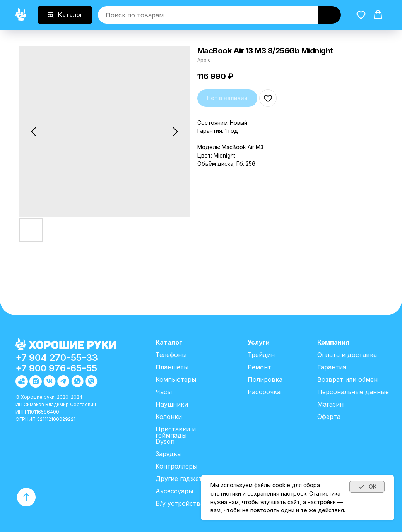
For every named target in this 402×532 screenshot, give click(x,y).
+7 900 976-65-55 (56, 368)
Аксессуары (174, 491)
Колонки (169, 417)
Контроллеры (176, 466)
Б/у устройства (180, 503)
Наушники (172, 404)
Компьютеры (176, 379)
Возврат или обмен (347, 379)
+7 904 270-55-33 (57, 358)
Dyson (165, 441)
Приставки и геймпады (176, 432)
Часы (164, 392)
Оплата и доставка (347, 355)
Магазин (330, 404)
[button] (361, 14)
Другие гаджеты (181, 479)
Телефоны (171, 355)
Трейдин (261, 355)
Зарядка (168, 454)
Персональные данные (353, 392)
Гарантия (332, 367)
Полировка (265, 379)
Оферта (329, 417)
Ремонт (259, 367)
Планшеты (172, 367)
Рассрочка (264, 392)
